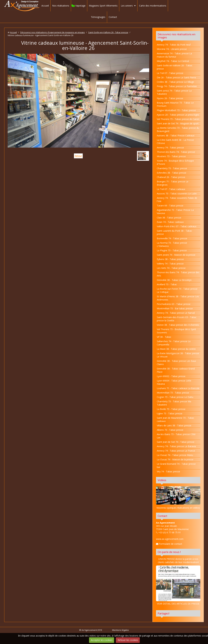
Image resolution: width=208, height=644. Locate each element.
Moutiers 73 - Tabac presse (171, 156)
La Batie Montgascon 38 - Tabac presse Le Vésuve (178, 355)
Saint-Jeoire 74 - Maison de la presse (176, 255)
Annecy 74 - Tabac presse (170, 148)
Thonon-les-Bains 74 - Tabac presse (176, 152)
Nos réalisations (61, 6)
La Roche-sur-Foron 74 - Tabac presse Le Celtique (177, 290)
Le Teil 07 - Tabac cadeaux (171, 189)
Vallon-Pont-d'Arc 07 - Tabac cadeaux (177, 226)
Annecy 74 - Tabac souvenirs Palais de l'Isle (177, 200)
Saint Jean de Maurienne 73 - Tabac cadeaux (175, 419)
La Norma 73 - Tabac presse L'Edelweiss (172, 244)
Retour (78, 156)
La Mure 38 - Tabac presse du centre (176, 349)
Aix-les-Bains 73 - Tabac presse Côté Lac (176, 436)
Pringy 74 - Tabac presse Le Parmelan (177, 86)
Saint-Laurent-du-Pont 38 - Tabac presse (174, 232)
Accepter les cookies (102, 640)
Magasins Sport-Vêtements (103, 6)
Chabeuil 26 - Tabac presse (171, 177)
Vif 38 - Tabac (164, 337)
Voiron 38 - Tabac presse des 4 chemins (178, 325)
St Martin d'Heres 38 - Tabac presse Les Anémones (178, 298)
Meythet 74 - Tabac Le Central (173, 61)
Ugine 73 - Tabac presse (170, 413)
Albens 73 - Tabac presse (170, 430)
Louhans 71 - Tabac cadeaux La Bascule (178, 388)
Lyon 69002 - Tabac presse (171, 376)
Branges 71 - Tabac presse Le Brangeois (173, 183)
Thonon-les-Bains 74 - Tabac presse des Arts (178, 274)
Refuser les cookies (128, 640)
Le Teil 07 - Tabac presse (170, 73)
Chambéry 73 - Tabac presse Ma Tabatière (174, 403)
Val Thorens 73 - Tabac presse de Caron (178, 119)
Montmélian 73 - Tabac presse (173, 393)
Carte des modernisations (153, 6)
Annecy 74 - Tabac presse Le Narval (176, 313)
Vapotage (80, 6)
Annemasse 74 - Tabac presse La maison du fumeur (174, 55)
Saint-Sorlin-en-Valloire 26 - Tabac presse (108, 32)
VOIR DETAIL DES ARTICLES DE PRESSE (178, 585)
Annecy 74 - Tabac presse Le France (176, 451)
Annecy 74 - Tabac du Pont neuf (174, 45)
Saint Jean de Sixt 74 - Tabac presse (176, 442)
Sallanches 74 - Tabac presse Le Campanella (174, 343)
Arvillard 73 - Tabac (167, 284)
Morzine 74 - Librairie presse (172, 49)
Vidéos (162, 480)
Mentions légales (120, 630)
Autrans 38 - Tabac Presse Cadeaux (176, 135)
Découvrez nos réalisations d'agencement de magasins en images (53, 32)
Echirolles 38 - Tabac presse (172, 173)
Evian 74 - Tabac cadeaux (170, 222)
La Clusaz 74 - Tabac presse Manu (175, 455)
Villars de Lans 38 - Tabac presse (174, 425)
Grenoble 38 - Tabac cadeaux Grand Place (176, 370)
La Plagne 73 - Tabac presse (172, 250)
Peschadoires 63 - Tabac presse (174, 304)
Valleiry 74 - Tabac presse (170, 264)
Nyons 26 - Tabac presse (170, 98)
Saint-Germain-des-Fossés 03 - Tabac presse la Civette (177, 319)
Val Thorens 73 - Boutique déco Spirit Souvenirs (176, 331)
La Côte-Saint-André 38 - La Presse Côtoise (175, 141)
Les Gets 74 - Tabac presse (171, 268)
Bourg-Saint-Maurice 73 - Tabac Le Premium (175, 104)
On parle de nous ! (169, 552)
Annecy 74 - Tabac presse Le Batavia (176, 446)
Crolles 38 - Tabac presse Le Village (175, 82)
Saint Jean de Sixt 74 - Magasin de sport (178, 123)
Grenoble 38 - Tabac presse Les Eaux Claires (176, 363)
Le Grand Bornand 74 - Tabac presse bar (176, 465)
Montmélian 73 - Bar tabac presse (175, 308)
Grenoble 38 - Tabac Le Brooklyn (174, 280)
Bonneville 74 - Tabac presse (172, 238)
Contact (113, 17)
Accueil (45, 6)
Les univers (127, 6)
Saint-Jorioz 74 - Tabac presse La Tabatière (174, 92)
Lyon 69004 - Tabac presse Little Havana (174, 382)
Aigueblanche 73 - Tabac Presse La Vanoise (175, 212)
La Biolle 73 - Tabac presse (171, 409)
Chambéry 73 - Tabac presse (172, 168)
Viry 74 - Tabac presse (168, 471)
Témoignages (98, 17)
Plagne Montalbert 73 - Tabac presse (176, 110)
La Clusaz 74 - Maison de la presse (175, 459)
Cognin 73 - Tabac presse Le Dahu (175, 397)
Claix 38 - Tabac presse (169, 218)
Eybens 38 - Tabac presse (170, 259)
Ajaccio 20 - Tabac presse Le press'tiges (178, 115)
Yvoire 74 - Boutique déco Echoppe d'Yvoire (175, 162)
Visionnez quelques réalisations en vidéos (178, 508)
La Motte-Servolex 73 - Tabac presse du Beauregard (178, 129)
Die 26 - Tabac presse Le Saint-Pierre (176, 77)
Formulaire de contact (169, 544)
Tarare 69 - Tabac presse (170, 206)
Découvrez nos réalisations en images (176, 36)
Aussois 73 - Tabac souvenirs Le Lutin (177, 194)
